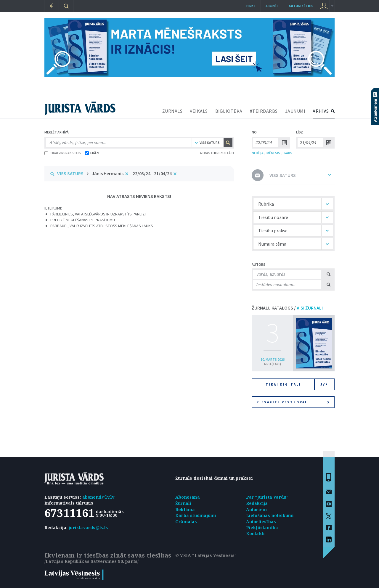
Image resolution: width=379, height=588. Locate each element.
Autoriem (257, 509)
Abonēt (272, 6)
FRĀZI (92, 153)
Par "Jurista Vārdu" (267, 497)
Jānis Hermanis (108, 173)
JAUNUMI (295, 111)
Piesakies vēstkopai (293, 402)
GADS (288, 153)
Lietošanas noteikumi (270, 515)
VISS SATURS (70, 173)
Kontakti (256, 533)
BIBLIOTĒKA (229, 111)
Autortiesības (261, 522)
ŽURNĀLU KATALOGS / (287, 308)
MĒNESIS (273, 153)
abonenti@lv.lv (98, 497)
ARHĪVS (321, 111)
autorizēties (301, 6)
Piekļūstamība (262, 527)
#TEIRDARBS (264, 111)
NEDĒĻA (258, 153)
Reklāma (185, 509)
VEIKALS (199, 111)
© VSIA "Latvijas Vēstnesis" (206, 555)
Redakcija (257, 503)
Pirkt (251, 6)
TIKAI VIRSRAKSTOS (63, 153)
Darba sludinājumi (196, 515)
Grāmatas (186, 522)
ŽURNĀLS (172, 111)
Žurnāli (183, 503)
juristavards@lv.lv (89, 527)
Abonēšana (188, 497)
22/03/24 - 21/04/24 (152, 173)
